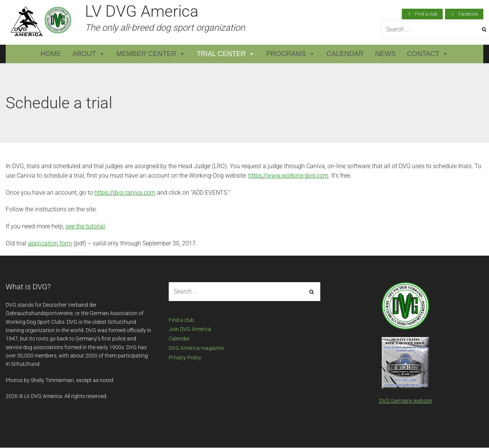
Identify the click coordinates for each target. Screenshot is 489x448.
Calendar (345, 54)
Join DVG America (190, 329)
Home (51, 54)
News (385, 54)
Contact (428, 54)
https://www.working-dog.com (288, 176)
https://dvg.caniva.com (125, 193)
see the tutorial (85, 226)
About (89, 54)
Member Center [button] (151, 54)
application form (50, 243)
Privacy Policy (185, 357)
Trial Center (226, 54)
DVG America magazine (196, 348)
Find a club (181, 320)
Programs (291, 54)
